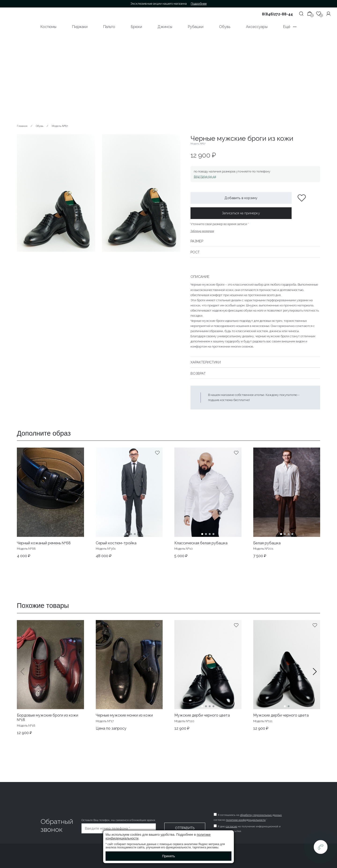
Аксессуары (257, 27)
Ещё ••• (290, 27)
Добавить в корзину (241, 198)
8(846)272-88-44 (277, 14)
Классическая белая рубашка (201, 543)
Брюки (136, 27)
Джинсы (165, 27)
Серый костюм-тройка (116, 543)
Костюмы (48, 27)
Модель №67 (60, 126)
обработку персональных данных (262, 815)
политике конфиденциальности (246, 820)
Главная (22, 126)
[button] (315, 503)
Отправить (185, 828)
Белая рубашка (267, 543)
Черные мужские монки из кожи (124, 715)
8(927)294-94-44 (205, 177)
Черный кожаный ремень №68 (44, 543)
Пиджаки (80, 27)
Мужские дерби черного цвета (202, 715)
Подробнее (199, 4)
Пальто (109, 27)
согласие (232, 826)
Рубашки (196, 27)
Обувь (225, 27)
